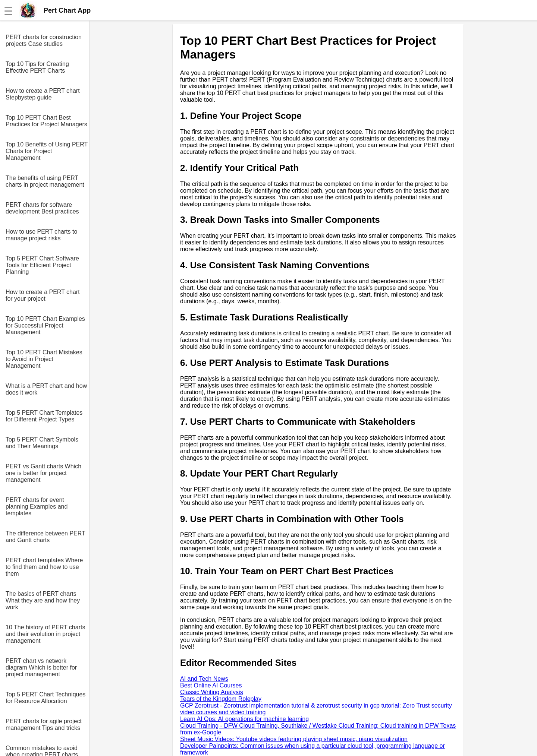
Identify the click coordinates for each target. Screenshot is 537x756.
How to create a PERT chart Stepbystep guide (43, 94)
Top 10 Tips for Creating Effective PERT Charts (37, 67)
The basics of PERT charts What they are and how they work (43, 600)
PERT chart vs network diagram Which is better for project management (41, 668)
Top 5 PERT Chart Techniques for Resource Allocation (45, 698)
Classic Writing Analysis (212, 692)
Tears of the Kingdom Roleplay (221, 699)
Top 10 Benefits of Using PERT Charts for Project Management (47, 151)
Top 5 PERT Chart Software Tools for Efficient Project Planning (42, 265)
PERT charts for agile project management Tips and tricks (44, 725)
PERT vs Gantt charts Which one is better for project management (43, 473)
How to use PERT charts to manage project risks (41, 235)
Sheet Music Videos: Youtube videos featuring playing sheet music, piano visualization (294, 739)
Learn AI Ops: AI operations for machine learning (244, 719)
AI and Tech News (204, 679)
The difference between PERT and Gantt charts (45, 537)
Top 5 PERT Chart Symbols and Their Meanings (42, 443)
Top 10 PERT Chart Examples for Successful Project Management (45, 325)
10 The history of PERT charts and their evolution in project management (45, 634)
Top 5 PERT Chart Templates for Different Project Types (44, 416)
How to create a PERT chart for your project (43, 295)
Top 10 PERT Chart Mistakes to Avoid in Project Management (44, 359)
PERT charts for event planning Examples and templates (37, 507)
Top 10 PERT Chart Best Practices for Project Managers (46, 121)
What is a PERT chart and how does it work (46, 389)
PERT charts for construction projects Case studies (44, 40)
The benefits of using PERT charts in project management (45, 181)
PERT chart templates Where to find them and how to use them (44, 567)
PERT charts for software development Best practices (42, 208)
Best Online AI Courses (211, 685)
